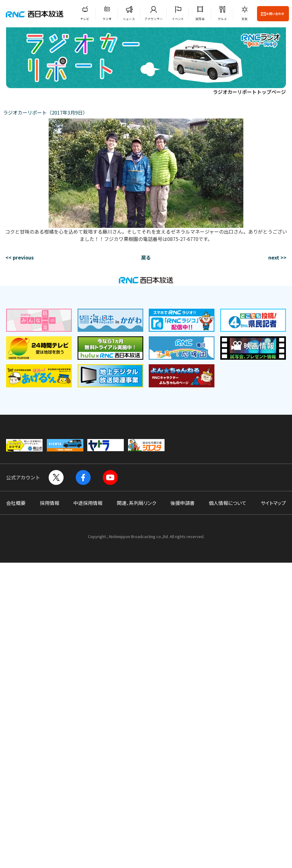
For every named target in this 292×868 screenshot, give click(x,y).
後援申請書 (182, 503)
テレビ (85, 19)
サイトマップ (273, 503)
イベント (178, 19)
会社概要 (16, 503)
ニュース (129, 19)
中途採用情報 (88, 503)
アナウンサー (154, 19)
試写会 (200, 19)
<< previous (20, 257)
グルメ (222, 19)
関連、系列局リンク (136, 503)
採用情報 (50, 503)
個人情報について (228, 503)
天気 (245, 19)
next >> (277, 257)
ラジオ (107, 19)
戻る (146, 257)
